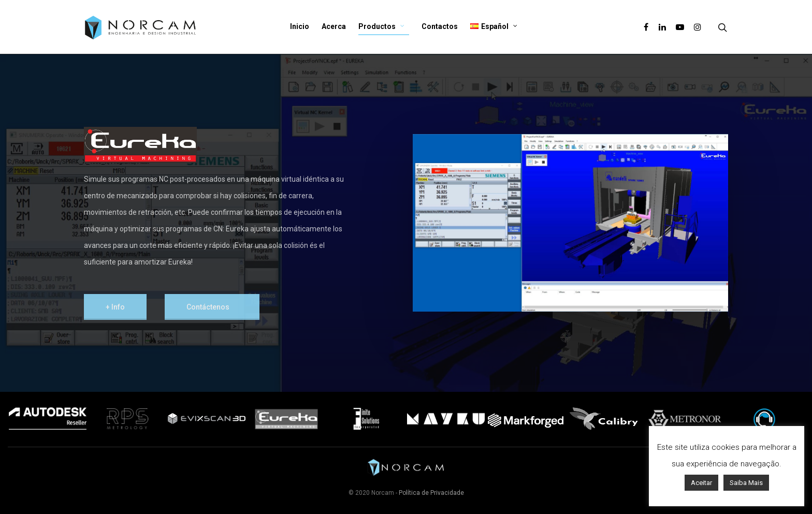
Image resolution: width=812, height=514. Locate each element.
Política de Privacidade (431, 493)
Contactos (440, 26)
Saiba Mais (746, 483)
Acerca (334, 26)
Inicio (300, 26)
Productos (382, 27)
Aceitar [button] (701, 483)
